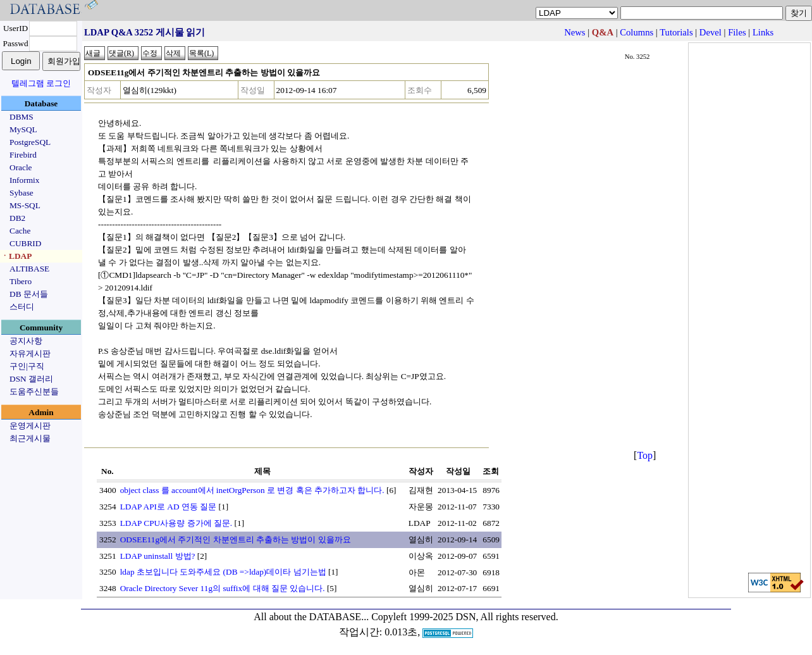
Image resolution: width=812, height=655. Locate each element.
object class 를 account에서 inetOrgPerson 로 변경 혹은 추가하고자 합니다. (252, 490)
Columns (637, 32)
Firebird (23, 155)
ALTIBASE (29, 269)
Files (737, 32)
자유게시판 (30, 353)
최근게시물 (30, 438)
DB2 (17, 218)
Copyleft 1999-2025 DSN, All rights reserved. (465, 617)
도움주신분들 (34, 391)
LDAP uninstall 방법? (158, 556)
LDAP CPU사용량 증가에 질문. (176, 523)
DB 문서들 (29, 294)
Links (763, 32)
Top (645, 455)
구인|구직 (27, 366)
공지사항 (26, 341)
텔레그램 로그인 (41, 83)
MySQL (23, 129)
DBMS (22, 117)
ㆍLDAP (16, 256)
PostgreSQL (30, 142)
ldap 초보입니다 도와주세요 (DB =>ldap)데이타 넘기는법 (223, 572)
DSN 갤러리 (31, 379)
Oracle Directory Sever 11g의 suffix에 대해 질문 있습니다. (223, 588)
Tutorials (676, 32)
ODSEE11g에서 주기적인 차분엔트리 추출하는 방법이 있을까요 (236, 540)
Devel (710, 32)
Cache (20, 231)
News (575, 32)
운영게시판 (30, 426)
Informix (24, 180)
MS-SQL (25, 205)
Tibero (21, 281)
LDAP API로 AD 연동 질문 (169, 507)
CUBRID (25, 243)
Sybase (22, 193)
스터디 (22, 307)
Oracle (21, 167)
